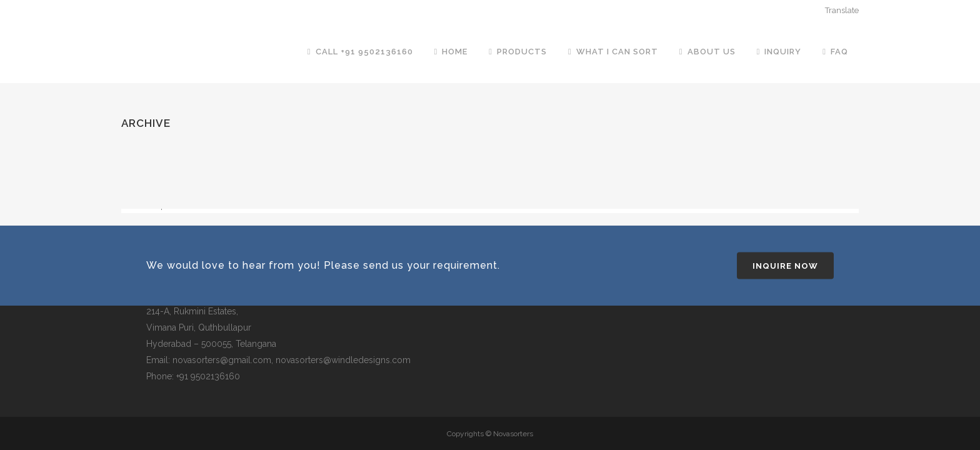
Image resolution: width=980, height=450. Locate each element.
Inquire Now (785, 266)
